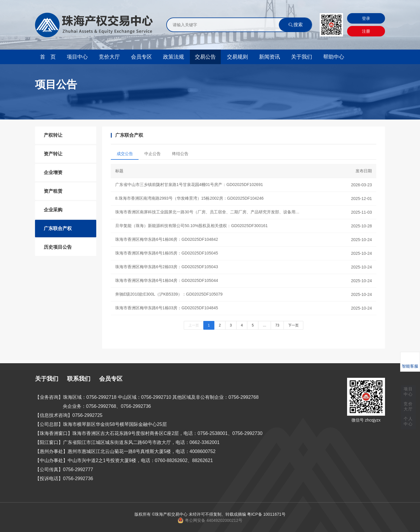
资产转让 (53, 154)
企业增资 (53, 172)
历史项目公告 (58, 247)
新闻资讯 (269, 57)
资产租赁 (53, 191)
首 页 (48, 57)
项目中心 (77, 57)
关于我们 (302, 57)
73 (277, 325)
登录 (366, 18)
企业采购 (53, 210)
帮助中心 (334, 57)
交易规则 (237, 57)
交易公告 (205, 57)
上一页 (194, 325)
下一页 (293, 325)
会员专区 (141, 57)
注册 (366, 31)
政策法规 (174, 57)
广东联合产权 (58, 228)
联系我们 (79, 379)
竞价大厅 (109, 57)
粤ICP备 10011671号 (266, 514)
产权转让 (53, 135)
